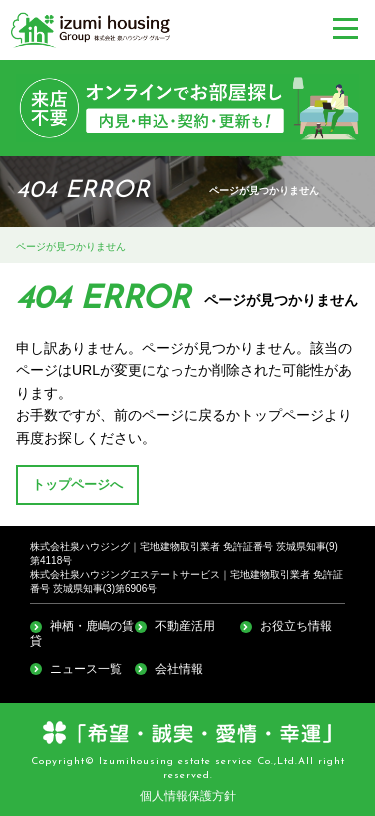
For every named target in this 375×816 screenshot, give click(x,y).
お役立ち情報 (296, 626)
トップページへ (77, 485)
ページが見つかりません (71, 246)
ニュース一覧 (86, 669)
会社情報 (179, 669)
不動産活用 (185, 626)
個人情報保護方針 (188, 796)
